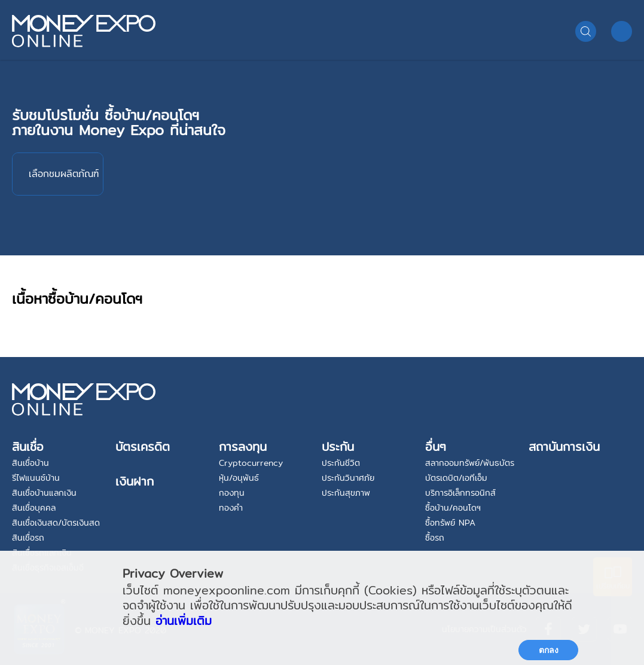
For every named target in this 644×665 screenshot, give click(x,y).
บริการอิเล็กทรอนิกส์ (460, 493)
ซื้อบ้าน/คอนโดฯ (453, 508)
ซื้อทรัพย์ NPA (450, 523)
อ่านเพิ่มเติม (184, 620)
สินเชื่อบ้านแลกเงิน (44, 493)
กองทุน (232, 493)
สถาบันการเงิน (564, 446)
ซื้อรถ (435, 538)
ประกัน (338, 446)
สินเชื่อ (28, 446)
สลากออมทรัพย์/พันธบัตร (470, 463)
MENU (622, 31)
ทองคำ (231, 508)
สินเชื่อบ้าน (30, 463)
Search (586, 31)
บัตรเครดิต (143, 446)
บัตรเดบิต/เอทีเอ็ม (456, 478)
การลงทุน (243, 446)
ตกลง (549, 650)
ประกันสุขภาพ (346, 493)
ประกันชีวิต (341, 463)
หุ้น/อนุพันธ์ (239, 478)
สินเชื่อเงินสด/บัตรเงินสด (56, 523)
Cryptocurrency (251, 463)
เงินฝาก (135, 481)
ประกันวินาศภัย (348, 478)
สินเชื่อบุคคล (34, 508)
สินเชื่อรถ (28, 538)
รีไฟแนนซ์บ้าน (36, 478)
